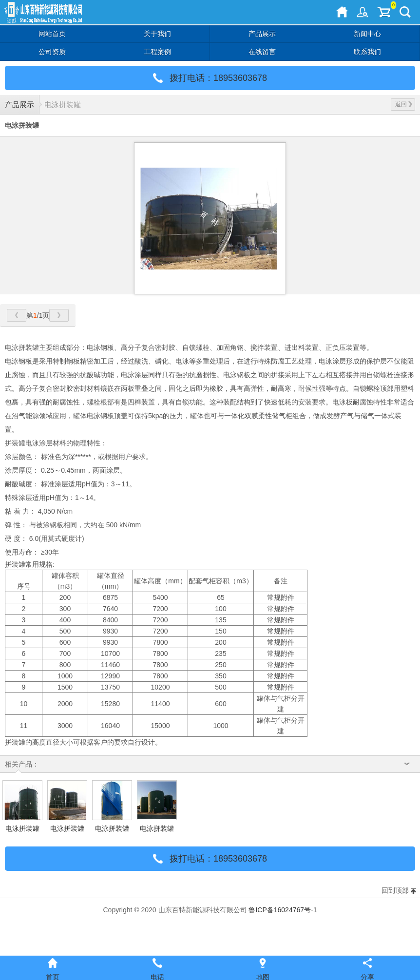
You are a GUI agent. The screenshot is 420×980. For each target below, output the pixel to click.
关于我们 (157, 34)
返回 (404, 104)
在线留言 (262, 52)
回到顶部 (395, 890)
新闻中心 (367, 34)
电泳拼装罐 (63, 105)
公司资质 (52, 52)
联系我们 (367, 52)
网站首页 (52, 34)
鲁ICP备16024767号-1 (283, 910)
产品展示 (262, 34)
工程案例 (157, 52)
